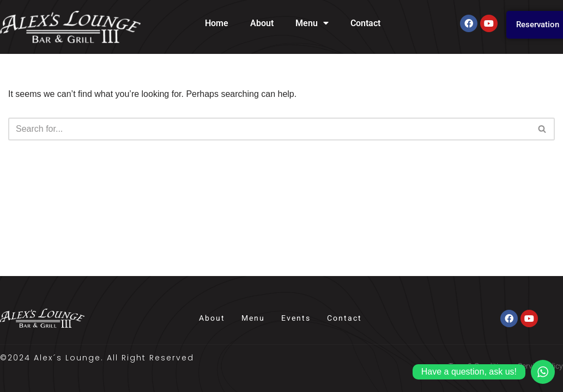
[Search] (269, 129)
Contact (365, 23)
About (262, 23)
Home (217, 23)
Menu (312, 23)
